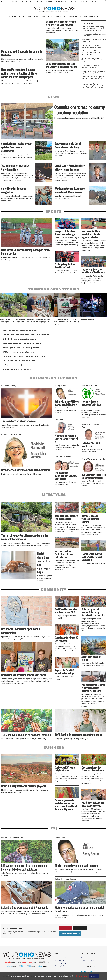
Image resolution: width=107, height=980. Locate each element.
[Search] (105, 2)
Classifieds (14, 2)
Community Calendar (27, 2)
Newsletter (80, 928)
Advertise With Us (82, 2)
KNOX (42, 16)
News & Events (88, 961)
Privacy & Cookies (62, 966)
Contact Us (70, 2)
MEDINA (50, 16)
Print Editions (60, 2)
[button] (102, 309)
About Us (93, 2)
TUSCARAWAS (32, 16)
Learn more (82, 976)
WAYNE (21, 16)
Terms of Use (61, 963)
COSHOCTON (61, 16)
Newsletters (49, 2)
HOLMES (13, 16)
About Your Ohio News (64, 958)
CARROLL (83, 16)
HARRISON (94, 16)
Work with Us (87, 958)
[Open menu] (2, 2)
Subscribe (40, 2)
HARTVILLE (73, 16)
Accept (94, 976)
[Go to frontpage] (54, 9)
